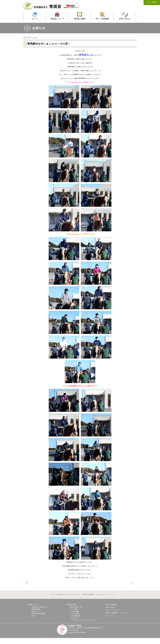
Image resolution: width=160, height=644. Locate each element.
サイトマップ (111, 600)
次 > (133, 587)
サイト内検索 (152, 2)
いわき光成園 (75, 619)
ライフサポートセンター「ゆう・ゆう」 (83, 626)
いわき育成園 (75, 617)
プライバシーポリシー (74, 600)
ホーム (53, 600)
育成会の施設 (72, 610)
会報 (33, 621)
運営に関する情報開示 (39, 619)
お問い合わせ (61, 600)
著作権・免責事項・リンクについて (94, 600)
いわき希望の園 (75, 621)
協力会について (37, 617)
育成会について (34, 610)
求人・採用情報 (111, 610)
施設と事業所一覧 (76, 613)
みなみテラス (75, 624)
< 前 (27, 587)
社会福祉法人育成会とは (39, 613)
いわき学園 (74, 615)
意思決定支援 (36, 615)
